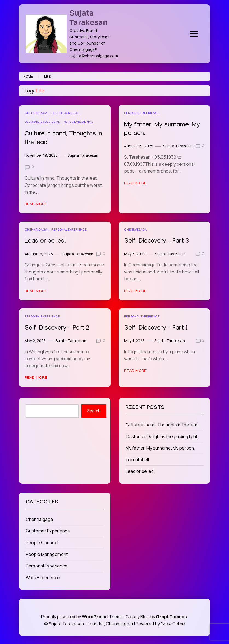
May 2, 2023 (35, 341)
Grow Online (173, 624)
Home (28, 76)
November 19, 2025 (41, 155)
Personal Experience (42, 122)
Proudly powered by (74, 617)
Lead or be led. (45, 241)
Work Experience (79, 122)
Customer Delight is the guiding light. (162, 436)
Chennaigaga (36, 113)
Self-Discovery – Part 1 (156, 328)
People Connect (65, 113)
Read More (36, 204)
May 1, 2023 (134, 341)
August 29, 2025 (139, 146)
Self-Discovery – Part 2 (57, 328)
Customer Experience (48, 531)
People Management (47, 554)
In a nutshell (137, 460)
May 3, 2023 (135, 254)
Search (94, 411)
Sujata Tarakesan (89, 18)
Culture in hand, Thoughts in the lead (162, 425)
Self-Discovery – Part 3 (156, 241)
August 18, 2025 (39, 254)
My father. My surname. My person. (160, 448)
